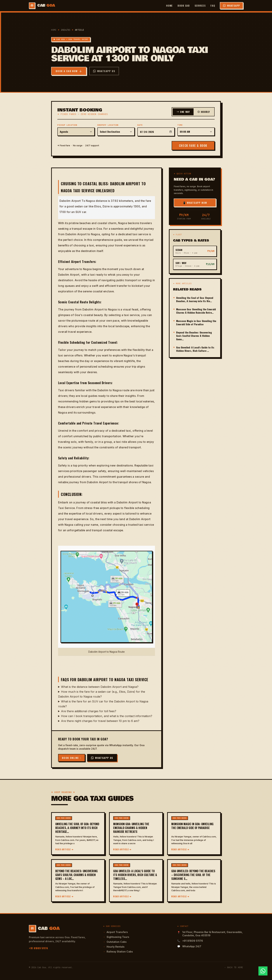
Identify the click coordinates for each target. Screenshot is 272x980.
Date (140, 125)
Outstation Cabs (115, 942)
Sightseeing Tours (116, 937)
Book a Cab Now (69, 71)
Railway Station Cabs (118, 952)
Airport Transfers (115, 932)
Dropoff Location (108, 125)
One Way (183, 112)
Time (180, 125)
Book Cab (184, 5)
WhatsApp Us (104, 71)
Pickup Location (67, 125)
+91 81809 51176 (38, 948)
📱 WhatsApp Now (195, 203)
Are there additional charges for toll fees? (89, 711)
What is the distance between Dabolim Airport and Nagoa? (100, 687)
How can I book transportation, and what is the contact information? (107, 716)
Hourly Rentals (114, 947)
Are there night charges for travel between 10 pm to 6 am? (100, 721)
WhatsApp (231, 5)
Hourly (204, 112)
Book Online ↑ (72, 758)
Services (200, 5)
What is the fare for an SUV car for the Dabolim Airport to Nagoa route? (103, 704)
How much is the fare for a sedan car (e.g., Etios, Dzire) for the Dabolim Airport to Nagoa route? (102, 694)
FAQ (213, 5)
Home (169, 5)
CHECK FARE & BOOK (193, 146)
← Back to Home (234, 967)
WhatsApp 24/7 (192, 946)
